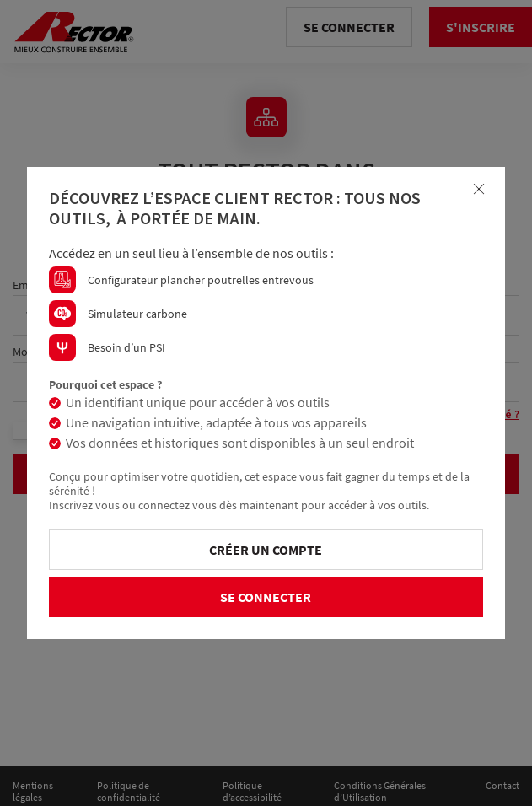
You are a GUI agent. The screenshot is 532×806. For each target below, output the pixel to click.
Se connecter (266, 597)
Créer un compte (266, 550)
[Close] (479, 189)
